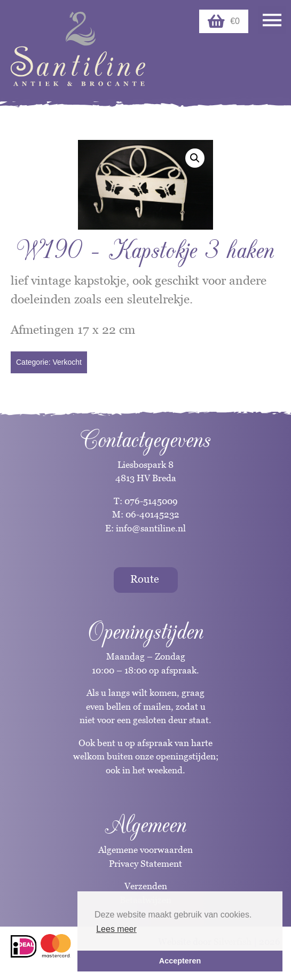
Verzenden (146, 886)
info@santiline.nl (151, 528)
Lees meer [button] (116, 929)
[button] (195, 158)
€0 (224, 21)
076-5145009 (150, 501)
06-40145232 (152, 514)
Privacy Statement (145, 864)
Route (145, 579)
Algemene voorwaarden (145, 850)
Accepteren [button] (180, 961)
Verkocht (67, 362)
